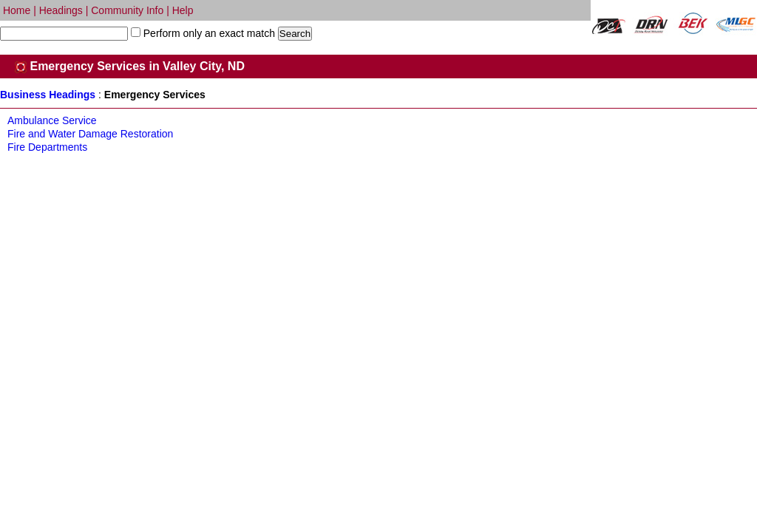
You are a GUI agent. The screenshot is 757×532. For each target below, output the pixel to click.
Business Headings (48, 95)
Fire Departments (47, 147)
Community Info (127, 10)
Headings (61, 10)
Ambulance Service (52, 120)
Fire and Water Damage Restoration (90, 134)
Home (17, 10)
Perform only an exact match (208, 33)
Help (183, 10)
